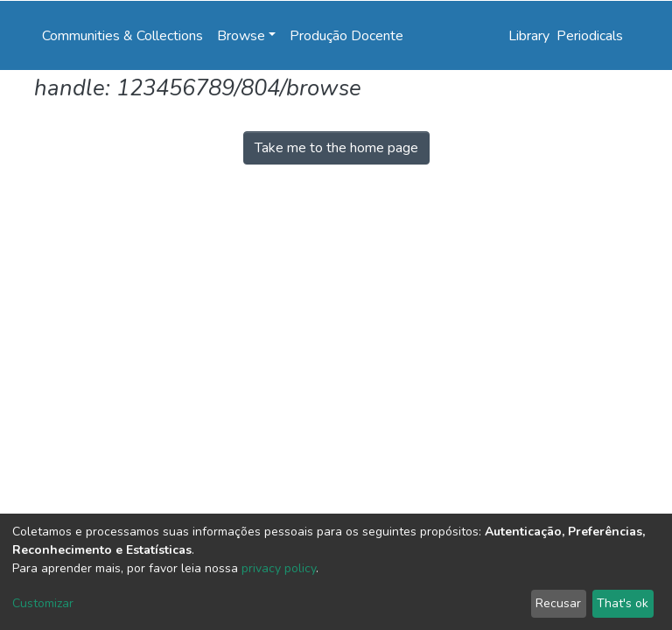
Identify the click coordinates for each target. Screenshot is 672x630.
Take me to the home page (336, 148)
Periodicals (590, 36)
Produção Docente (346, 36)
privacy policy (279, 568)
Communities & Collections (122, 36)
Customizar (43, 603)
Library (529, 36)
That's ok (623, 603)
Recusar (558, 603)
